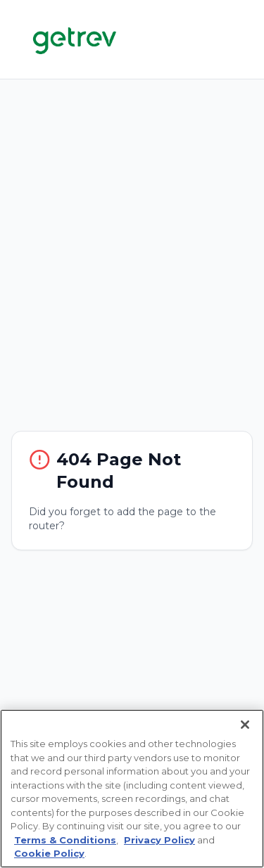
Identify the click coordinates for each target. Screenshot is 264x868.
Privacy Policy (159, 840)
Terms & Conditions (65, 840)
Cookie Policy (49, 853)
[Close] (245, 725)
